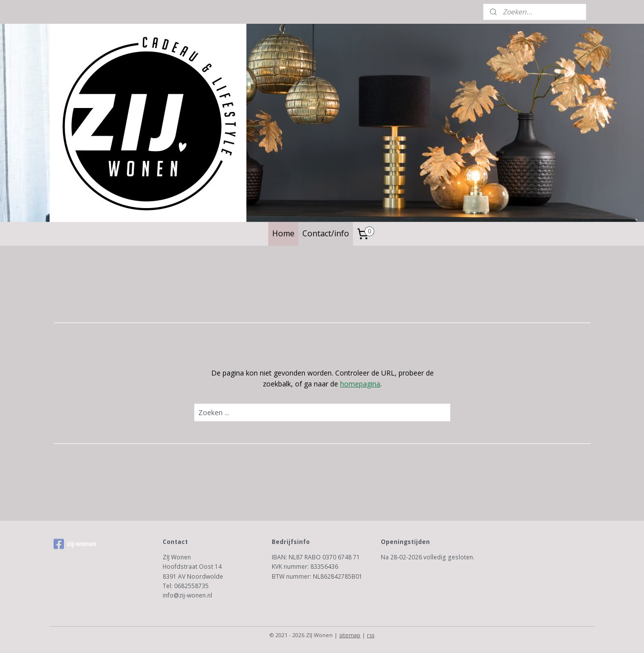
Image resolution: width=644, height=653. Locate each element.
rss (371, 635)
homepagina (360, 384)
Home (283, 233)
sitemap (350, 635)
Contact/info (326, 233)
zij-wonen (75, 544)
